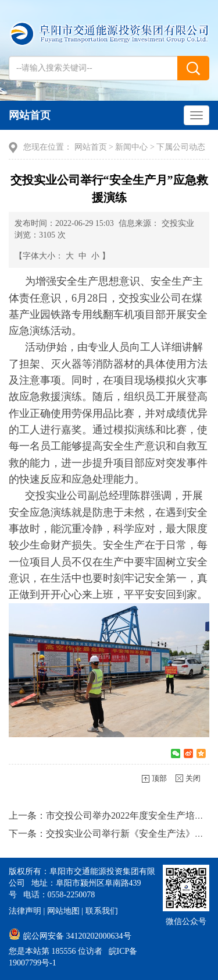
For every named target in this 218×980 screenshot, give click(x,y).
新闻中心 (131, 147)
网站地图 (63, 911)
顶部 (159, 778)
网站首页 (30, 115)
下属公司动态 (181, 147)
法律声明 (25, 911)
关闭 (193, 778)
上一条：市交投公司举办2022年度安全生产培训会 (111, 816)
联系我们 (102, 911)
